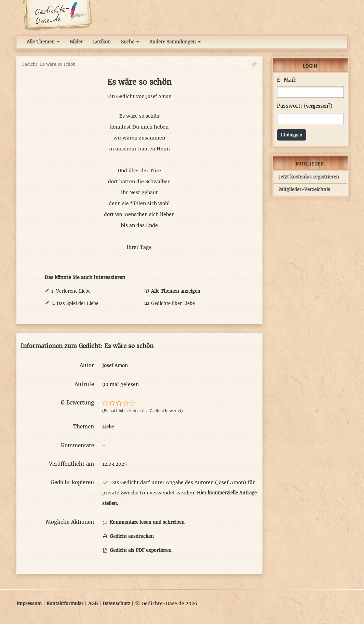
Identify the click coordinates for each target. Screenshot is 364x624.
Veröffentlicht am (71, 464)
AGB (93, 604)
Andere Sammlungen (175, 42)
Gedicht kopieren (72, 482)
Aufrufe (84, 384)
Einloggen (292, 135)
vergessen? (318, 106)
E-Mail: (287, 80)
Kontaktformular (65, 604)
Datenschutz (116, 604)
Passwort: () (305, 106)
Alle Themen (43, 42)
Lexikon (102, 42)
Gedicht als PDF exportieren (137, 550)
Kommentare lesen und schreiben (143, 522)
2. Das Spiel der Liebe (75, 303)
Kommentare (77, 445)
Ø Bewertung (77, 403)
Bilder (76, 42)
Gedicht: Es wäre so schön (49, 64)
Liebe (108, 427)
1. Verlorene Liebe (71, 291)
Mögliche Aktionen (70, 522)
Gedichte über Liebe (169, 303)
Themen (84, 427)
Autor (87, 365)
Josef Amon (159, 97)
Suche (130, 42)
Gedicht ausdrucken (128, 536)
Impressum (29, 604)
